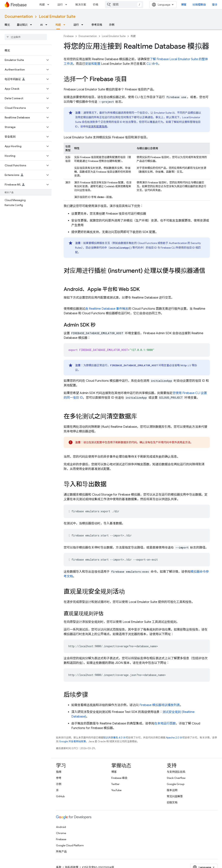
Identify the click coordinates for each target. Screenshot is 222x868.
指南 (59, 772)
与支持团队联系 (176, 772)
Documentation (19, 17)
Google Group (176, 784)
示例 (112, 25)
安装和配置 (93, 64)
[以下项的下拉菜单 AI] (47, 25)
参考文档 (97, 25)
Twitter (115, 784)
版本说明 (172, 790)
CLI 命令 (152, 64)
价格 (96, 5)
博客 (184, 5)
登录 (215, 5)
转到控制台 (199, 5)
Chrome (61, 833)
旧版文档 (172, 802)
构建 (42, 5)
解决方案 (81, 5)
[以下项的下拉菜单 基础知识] (32, 25)
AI (41, 25)
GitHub (60, 796)
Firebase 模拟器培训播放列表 (160, 705)
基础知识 (22, 25)
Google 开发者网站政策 (72, 741)
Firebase (69, 36)
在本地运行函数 (165, 723)
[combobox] (124, 5)
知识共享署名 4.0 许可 (116, 738)
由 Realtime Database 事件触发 (107, 309)
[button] (23, 60)
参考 (59, 778)
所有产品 (61, 852)
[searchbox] (26, 37)
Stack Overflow (176, 778)
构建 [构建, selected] (58, 25)
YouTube (116, 790)
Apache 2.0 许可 (175, 738)
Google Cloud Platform (70, 845)
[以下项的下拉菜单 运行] (67, 5)
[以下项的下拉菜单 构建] (49, 5)
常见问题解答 (175, 796)
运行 (60, 5)
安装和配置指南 (98, 126)
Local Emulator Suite (57, 17)
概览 (7, 25)
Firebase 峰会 (119, 778)
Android (61, 827)
